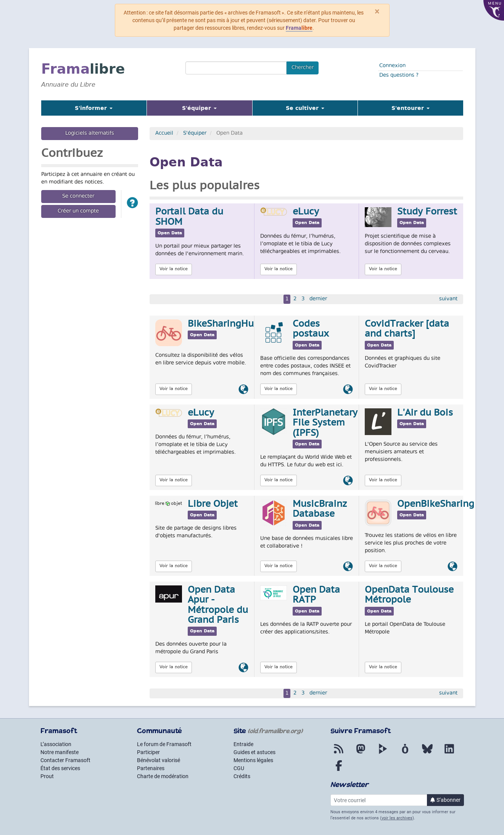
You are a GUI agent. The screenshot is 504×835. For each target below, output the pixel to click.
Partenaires (151, 768)
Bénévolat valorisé (159, 760)
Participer (148, 752)
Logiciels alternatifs (90, 134)
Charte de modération (163, 776)
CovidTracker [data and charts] (407, 329)
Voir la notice (174, 269)
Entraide (243, 744)
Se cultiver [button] (305, 108)
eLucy (306, 212)
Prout (47, 776)
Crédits (242, 776)
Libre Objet (213, 505)
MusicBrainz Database (320, 509)
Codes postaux (311, 329)
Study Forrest (427, 212)
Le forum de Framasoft (164, 744)
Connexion (392, 66)
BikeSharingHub (224, 324)
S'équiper (195, 134)
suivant (448, 299)
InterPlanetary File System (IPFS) (325, 423)
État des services (60, 768)
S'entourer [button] (411, 108)
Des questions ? (399, 76)
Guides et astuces (254, 752)
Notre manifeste (60, 752)
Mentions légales (253, 760)
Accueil (164, 134)
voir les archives (397, 818)
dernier (318, 299)
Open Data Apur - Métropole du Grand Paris (218, 605)
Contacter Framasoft (65, 760)
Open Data (170, 233)
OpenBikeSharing (436, 505)
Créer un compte (78, 211)
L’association (56, 744)
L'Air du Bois (425, 413)
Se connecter (78, 197)
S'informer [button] (94, 108)
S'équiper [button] (209, 108)
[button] (132, 204)
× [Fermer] (377, 11)
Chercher (303, 68)
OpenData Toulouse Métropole (409, 595)
